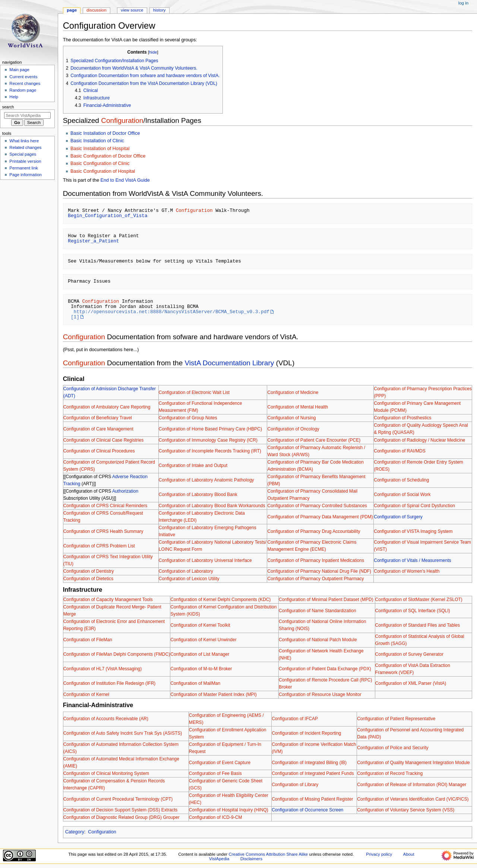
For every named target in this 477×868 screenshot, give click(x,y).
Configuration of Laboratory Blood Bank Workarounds (212, 506)
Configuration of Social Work (402, 495)
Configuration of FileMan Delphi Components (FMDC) (117, 654)
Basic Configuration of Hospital (103, 171)
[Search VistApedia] (27, 115)
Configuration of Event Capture (220, 763)
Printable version (25, 161)
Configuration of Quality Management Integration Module (413, 763)
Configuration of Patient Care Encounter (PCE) (314, 440)
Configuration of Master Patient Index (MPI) (214, 694)
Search (8, 107)
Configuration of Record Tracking (390, 773)
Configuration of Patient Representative (396, 719)
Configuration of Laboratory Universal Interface (205, 560)
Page (72, 10)
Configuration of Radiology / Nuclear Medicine (419, 440)
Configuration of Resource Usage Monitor (320, 694)
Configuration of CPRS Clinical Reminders (105, 506)
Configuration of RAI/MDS (400, 451)
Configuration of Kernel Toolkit (200, 625)
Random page (23, 90)
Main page (19, 70)
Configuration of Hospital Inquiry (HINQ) (229, 810)
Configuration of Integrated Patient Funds (313, 773)
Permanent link (23, 168)
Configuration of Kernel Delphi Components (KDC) (220, 600)
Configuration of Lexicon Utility (189, 579)
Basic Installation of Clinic (97, 141)
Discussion (96, 10)
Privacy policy (379, 854)
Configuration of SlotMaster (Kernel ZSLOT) (419, 600)
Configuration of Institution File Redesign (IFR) (110, 683)
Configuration (122, 120)
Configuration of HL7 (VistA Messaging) (103, 669)
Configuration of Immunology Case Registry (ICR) (208, 440)
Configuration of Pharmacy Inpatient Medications (316, 560)
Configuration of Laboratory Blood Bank (198, 495)
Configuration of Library (295, 785)
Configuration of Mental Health (298, 407)
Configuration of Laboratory (186, 571)
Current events (23, 77)
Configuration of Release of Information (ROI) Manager (412, 785)
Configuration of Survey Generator (409, 654)
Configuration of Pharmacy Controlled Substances (317, 506)
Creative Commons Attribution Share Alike (268, 854)
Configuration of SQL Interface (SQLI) (413, 611)
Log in (463, 3)
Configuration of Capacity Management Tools (108, 600)
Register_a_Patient (93, 241)
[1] (75, 317)
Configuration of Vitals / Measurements (412, 560)
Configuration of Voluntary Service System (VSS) (406, 810)
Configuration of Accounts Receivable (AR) (106, 719)
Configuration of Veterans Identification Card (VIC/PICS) (413, 799)
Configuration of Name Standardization (318, 611)
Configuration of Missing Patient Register (312, 799)
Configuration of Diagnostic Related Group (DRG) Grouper (121, 817)
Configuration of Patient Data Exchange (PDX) (325, 669)
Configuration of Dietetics (89, 579)
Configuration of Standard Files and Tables (418, 625)
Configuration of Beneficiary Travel (98, 418)
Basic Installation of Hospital (100, 149)
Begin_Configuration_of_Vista (108, 216)
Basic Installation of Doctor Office (105, 133)
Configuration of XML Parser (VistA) (411, 683)
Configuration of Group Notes (188, 418)
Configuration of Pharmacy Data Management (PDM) (320, 517)
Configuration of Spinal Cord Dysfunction (414, 506)
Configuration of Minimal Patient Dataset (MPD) (326, 600)
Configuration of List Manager (200, 654)
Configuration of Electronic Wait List (194, 392)
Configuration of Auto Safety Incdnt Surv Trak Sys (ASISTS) (123, 733)
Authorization (125, 491)
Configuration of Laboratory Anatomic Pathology (206, 480)
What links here (24, 141)
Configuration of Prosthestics (402, 418)
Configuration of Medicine (293, 392)
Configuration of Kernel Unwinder (203, 640)
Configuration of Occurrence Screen (307, 810)
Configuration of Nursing (291, 418)
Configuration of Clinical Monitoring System (106, 773)
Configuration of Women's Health (407, 571)
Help (14, 97)
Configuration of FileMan (88, 640)
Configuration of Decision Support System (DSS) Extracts (121, 810)
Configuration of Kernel (86, 694)
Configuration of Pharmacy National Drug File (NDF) (319, 571)
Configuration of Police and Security (393, 748)
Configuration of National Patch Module (318, 640)
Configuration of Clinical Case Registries (104, 440)
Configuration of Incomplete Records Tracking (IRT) (210, 451)
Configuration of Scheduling (401, 480)
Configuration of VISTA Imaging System (413, 531)
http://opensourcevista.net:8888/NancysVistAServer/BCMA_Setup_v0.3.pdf (172, 312)
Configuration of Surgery (398, 517)
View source (132, 10)
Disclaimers (251, 859)
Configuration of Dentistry (89, 571)
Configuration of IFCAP (295, 719)
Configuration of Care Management (98, 429)
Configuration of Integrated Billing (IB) (309, 763)
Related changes (25, 147)
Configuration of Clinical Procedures (99, 451)
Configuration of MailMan (195, 683)
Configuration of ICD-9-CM (216, 817)
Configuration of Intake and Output (193, 465)
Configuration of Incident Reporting (306, 733)
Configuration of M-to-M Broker (201, 669)
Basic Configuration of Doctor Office (108, 156)
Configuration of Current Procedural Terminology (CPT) (118, 799)
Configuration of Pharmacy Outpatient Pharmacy (315, 579)
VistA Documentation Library (230, 363)
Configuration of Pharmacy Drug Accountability (314, 531)
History (159, 10)
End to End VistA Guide (125, 180)
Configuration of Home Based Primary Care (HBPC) (210, 429)
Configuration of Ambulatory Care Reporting (107, 407)
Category (75, 832)
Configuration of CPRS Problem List (99, 546)
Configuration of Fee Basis (215, 773)
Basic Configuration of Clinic (100, 163)
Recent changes (25, 83)
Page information (26, 175)
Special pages (23, 154)
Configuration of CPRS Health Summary (103, 531)
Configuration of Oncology (293, 429)
